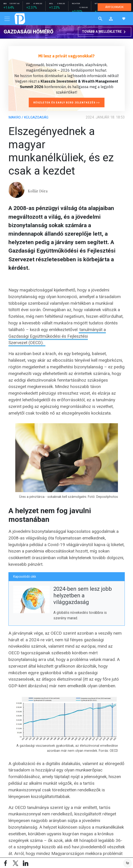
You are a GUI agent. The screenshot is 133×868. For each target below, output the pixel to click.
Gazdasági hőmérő (29, 32)
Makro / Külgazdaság (29, 117)
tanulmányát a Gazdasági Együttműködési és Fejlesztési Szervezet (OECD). (57, 336)
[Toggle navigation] (7, 19)
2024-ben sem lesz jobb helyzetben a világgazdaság (83, 596)
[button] (111, 19)
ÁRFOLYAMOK (114, 7)
